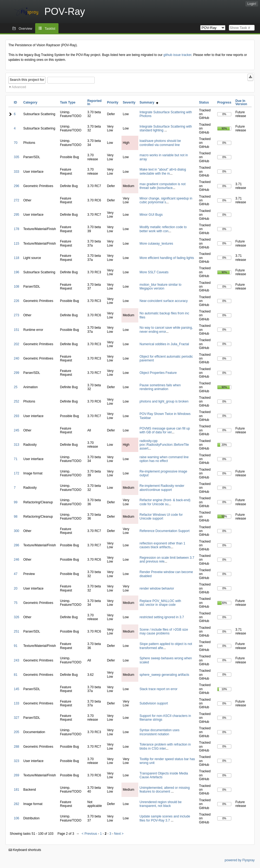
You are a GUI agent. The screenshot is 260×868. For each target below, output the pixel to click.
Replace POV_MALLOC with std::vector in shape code (160, 603)
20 (16, 588)
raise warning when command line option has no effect (164, 459)
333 (17, 172)
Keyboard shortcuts (25, 850)
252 (17, 401)
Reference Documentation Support (165, 531)
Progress (224, 102)
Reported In (95, 102)
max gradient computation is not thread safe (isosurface (163, 186)
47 (16, 574)
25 (16, 387)
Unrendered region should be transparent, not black (161, 804)
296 (17, 186)
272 (17, 200)
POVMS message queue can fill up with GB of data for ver (165, 430)
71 (16, 459)
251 (17, 631)
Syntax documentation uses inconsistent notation (159, 732)
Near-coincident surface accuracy (164, 301)
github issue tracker (177, 55)
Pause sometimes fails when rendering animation (160, 387)
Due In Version (241, 102)
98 (16, 517)
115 (17, 244)
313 (17, 445)
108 (17, 287)
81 (16, 675)
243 (17, 660)
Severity (129, 102)
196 (17, 272)
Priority (113, 102)
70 (16, 143)
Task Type (68, 102)
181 (17, 790)
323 (17, 761)
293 (17, 416)
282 (17, 804)
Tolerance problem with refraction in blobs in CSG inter (165, 746)
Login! (252, 4)
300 (17, 531)
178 (17, 229)
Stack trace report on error (159, 689)
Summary (149, 102)
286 (17, 545)
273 (17, 315)
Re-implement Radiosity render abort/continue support (162, 488)
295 (17, 215)
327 (17, 718)
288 (17, 747)
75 (16, 603)
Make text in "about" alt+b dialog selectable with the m (163, 171)
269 (17, 775)
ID (15, 102)
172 (17, 473)
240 (17, 358)
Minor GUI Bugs (151, 215)
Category (30, 102)
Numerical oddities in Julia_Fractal (164, 344)
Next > (119, 834)
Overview (25, 29)
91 (16, 646)
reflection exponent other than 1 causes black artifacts (162, 545)
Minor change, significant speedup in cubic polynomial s (166, 200)
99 (16, 502)
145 (17, 689)
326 (17, 617)
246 (17, 560)
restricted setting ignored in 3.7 (162, 617)
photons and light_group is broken (164, 401)
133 (17, 703)
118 (17, 258)
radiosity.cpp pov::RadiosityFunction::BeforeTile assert (164, 445)
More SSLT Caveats (154, 272)
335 (17, 157)
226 (17, 301)
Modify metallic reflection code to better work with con (163, 229)
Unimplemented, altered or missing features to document (165, 790)
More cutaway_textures (156, 244)
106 (17, 818)
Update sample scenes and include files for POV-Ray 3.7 (165, 818)
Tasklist (50, 29)
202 (17, 344)
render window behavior (157, 588)
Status (204, 102)
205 (17, 732)
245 (17, 430)
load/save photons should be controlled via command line (160, 143)
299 (17, 373)
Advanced (19, 87)
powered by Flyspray (240, 860)
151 (17, 330)
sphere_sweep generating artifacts (164, 675)
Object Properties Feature (158, 373)
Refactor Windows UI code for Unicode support (161, 517)
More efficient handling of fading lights (167, 258)
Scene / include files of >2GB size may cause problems (164, 631)
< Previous (89, 834)
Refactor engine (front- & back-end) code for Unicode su (165, 502)
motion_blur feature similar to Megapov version (161, 287)
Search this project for (27, 80)
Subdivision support (154, 703)
